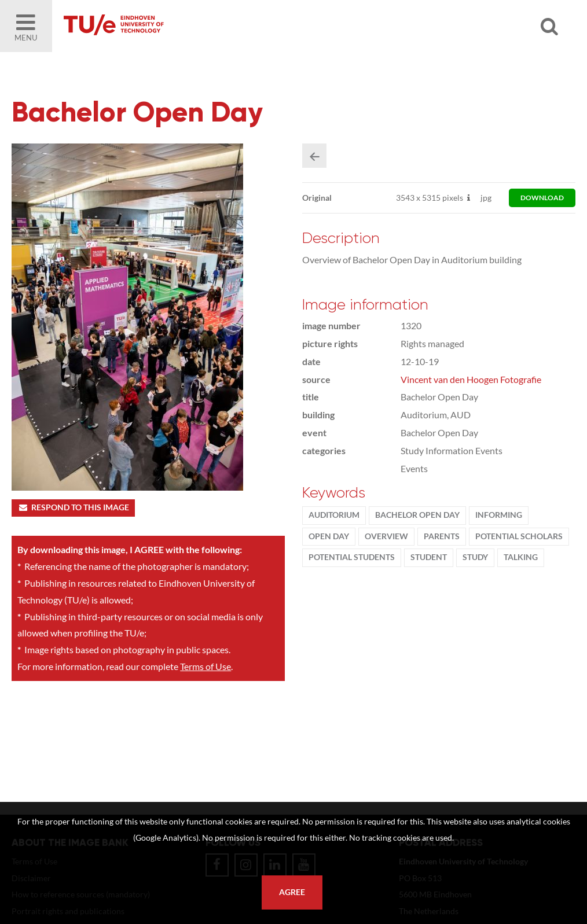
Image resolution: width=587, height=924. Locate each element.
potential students (352, 557)
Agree (292, 892)
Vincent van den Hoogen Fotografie (471, 379)
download (542, 198)
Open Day (329, 536)
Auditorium (334, 515)
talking (521, 557)
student (429, 557)
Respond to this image (73, 507)
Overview (386, 536)
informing (499, 515)
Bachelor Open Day (417, 515)
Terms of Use (206, 666)
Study (475, 557)
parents (442, 536)
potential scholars (519, 536)
